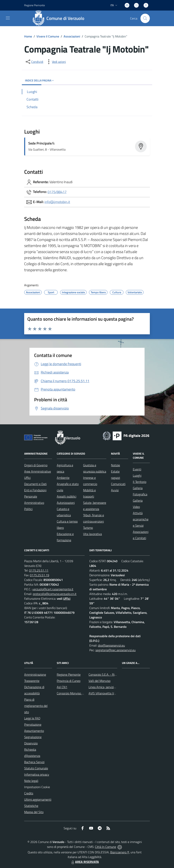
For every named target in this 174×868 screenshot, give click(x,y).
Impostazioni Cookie (37, 787)
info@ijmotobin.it (57, 202)
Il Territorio (140, 482)
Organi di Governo (36, 465)
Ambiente (63, 478)
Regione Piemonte (69, 674)
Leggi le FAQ (32, 718)
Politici (28, 509)
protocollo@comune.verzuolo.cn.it (55, 594)
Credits (29, 793)
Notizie (115, 465)
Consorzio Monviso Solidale (74, 693)
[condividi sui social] (34, 62)
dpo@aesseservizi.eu (111, 645)
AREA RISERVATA (85, 862)
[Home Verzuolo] (60, 18)
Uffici (27, 478)
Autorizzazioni (66, 503)
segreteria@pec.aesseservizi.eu (115, 650)
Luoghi (137, 475)
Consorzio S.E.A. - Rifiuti (104, 674)
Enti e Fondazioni (35, 490)
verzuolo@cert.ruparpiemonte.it (53, 589)
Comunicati (118, 484)
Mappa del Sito (34, 812)
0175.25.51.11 (39, 570)
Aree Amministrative (38, 471)
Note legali (31, 781)
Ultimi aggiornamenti (38, 799)
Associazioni (72, 36)
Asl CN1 (62, 687)
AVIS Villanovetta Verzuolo (106, 693)
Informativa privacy (37, 774)
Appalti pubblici (67, 496)
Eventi (137, 469)
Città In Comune (106, 847)
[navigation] (8, 18)
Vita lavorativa (92, 534)
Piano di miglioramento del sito (36, 706)
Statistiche (31, 806)
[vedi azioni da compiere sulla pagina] (56, 62)
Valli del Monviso (99, 681)
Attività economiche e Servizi (141, 519)
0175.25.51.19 (40, 575)
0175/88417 (57, 192)
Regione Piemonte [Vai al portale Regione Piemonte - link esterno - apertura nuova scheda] (35, 5)
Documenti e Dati (35, 484)
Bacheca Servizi (34, 762)
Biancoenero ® (120, 852)
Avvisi (115, 490)
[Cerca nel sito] (145, 18)
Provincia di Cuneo (69, 681)
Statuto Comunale (36, 768)
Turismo (88, 528)
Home (28, 36)
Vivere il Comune (48, 36)
